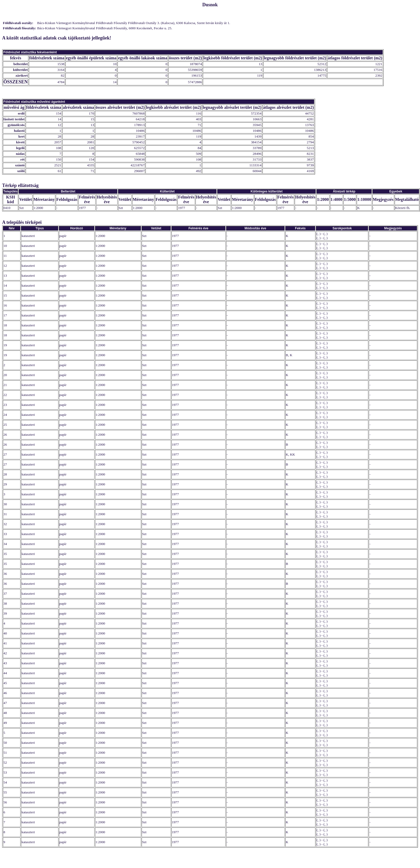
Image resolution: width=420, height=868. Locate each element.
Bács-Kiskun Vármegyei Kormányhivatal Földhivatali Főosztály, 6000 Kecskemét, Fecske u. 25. (105, 28)
